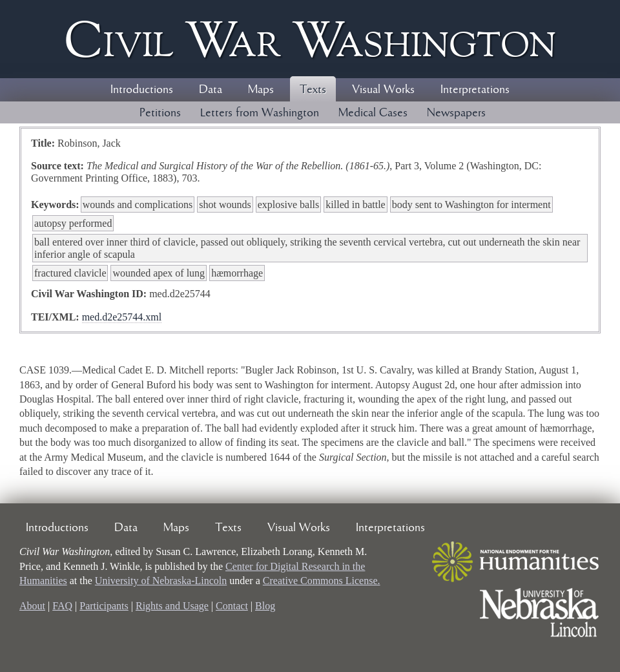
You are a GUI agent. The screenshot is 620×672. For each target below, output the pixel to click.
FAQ (62, 606)
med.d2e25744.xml (122, 317)
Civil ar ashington (310, 39)
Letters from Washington (260, 113)
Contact (232, 606)
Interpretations (475, 90)
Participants (104, 606)
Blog (265, 606)
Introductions (142, 90)
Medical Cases (373, 113)
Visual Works (383, 90)
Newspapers (456, 113)
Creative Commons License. (322, 581)
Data (211, 90)
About (32, 606)
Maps (261, 90)
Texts (313, 90)
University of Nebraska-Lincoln (161, 581)
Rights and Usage (172, 606)
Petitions (160, 113)
